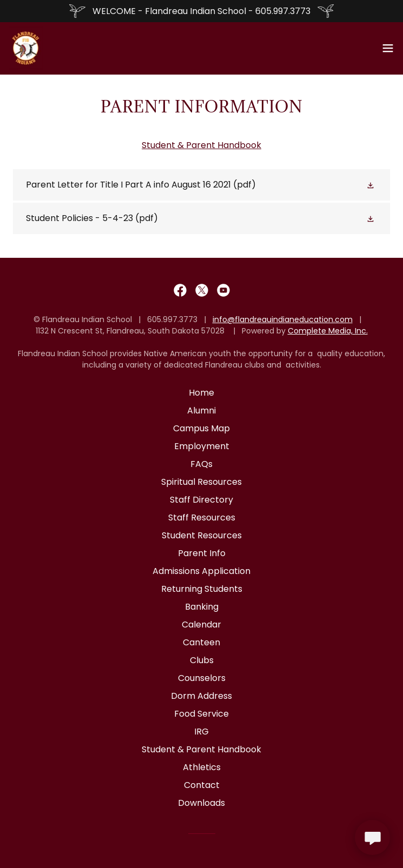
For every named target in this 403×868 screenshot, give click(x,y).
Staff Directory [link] (202, 500)
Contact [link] (202, 785)
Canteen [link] (202, 642)
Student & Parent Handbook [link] (202, 749)
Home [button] (202, 393)
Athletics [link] (202, 767)
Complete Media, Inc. (328, 331)
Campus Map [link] (202, 428)
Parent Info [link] (202, 553)
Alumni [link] (202, 410)
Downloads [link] (202, 803)
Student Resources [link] (202, 535)
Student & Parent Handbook (202, 145)
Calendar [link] (202, 625)
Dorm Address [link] (202, 696)
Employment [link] (202, 446)
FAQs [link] (202, 464)
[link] (26, 48)
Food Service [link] (202, 714)
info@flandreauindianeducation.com (283, 319)
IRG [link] (202, 732)
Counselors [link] (202, 678)
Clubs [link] (202, 660)
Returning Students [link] (202, 589)
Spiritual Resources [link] (202, 482)
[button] (388, 48)
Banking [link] (202, 607)
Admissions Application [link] (202, 571)
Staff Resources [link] (202, 518)
